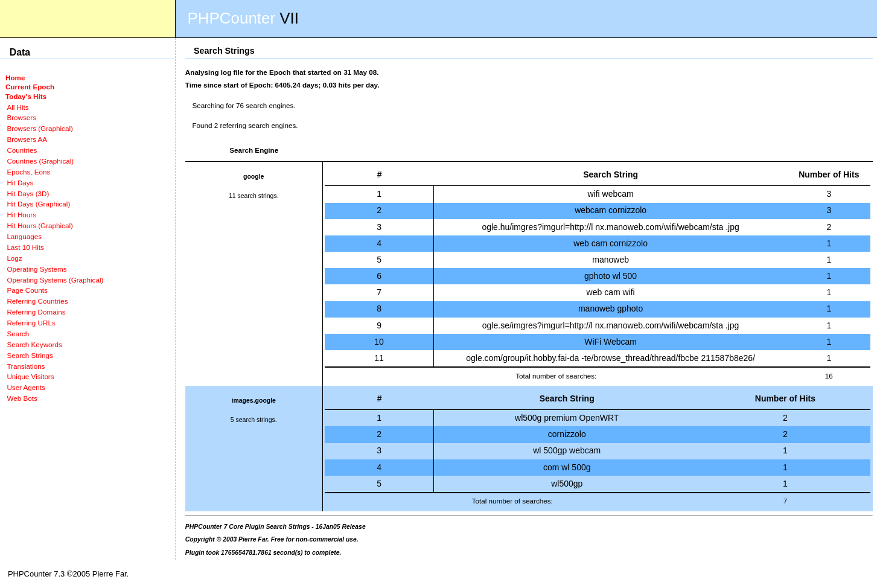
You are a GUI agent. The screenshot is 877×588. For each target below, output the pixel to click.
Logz (14, 258)
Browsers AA (27, 139)
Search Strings (30, 355)
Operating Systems (37, 269)
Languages (24, 236)
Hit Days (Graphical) (38, 204)
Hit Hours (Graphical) (40, 225)
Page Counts (27, 290)
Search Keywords (34, 344)
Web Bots (22, 398)
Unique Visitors (30, 376)
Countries (22, 150)
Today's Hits (26, 96)
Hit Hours (21, 215)
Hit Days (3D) (28, 193)
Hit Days (20, 183)
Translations (26, 366)
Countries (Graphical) (40, 161)
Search (18, 334)
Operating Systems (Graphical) (55, 280)
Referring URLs (31, 323)
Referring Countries (37, 301)
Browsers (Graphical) (40, 128)
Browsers (21, 117)
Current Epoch (30, 87)
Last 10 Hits (25, 247)
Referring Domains (36, 312)
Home (15, 78)
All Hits (18, 107)
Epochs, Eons (28, 172)
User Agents (26, 387)
